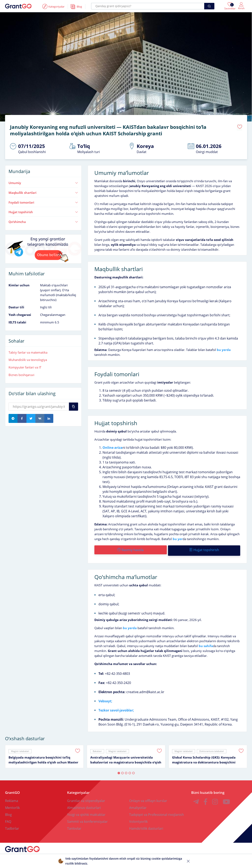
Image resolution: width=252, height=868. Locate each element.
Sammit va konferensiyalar (87, 819)
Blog (8, 812)
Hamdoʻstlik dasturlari (146, 826)
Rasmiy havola (130, 548)
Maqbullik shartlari (43, 191)
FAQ (8, 819)
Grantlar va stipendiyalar (86, 798)
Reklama (12, 798)
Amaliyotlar (138, 805)
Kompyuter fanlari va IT (25, 366)
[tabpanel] (44, 754)
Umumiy (43, 181)
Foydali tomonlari (43, 201)
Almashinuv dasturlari (84, 805)
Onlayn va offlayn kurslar (148, 798)
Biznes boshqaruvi (21, 373)
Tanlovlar (74, 826)
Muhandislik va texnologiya (28, 358)
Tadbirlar (12, 826)
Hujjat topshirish (43, 211)
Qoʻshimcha (43, 220)
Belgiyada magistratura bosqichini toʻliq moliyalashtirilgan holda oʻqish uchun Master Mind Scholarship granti (43, 757)
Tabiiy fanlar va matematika (28, 351)
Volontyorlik (138, 819)
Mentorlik (12, 805)
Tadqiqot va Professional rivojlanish (157, 812)
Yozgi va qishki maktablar (86, 812)
